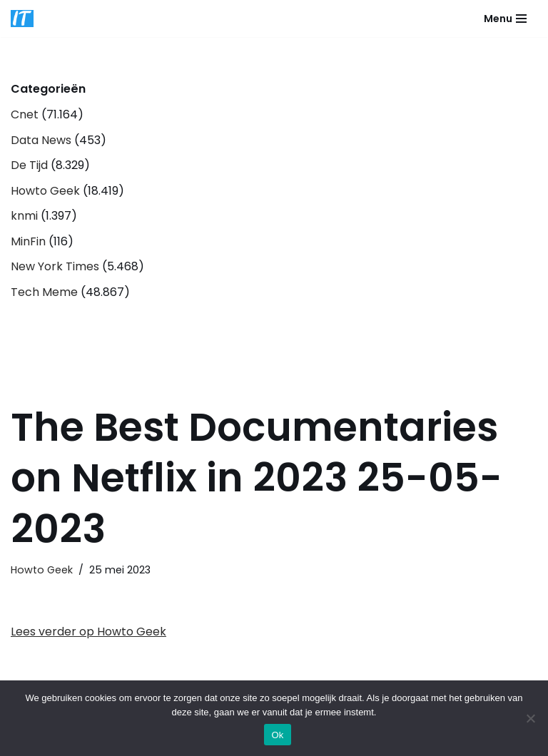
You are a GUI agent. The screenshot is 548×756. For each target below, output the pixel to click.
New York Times (55, 266)
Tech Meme (44, 292)
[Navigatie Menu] (505, 19)
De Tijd (29, 165)
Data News (41, 140)
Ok (277, 735)
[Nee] (530, 718)
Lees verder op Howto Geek (88, 632)
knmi (24, 216)
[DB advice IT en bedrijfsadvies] (22, 19)
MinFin (28, 241)
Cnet (25, 114)
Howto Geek (45, 191)
